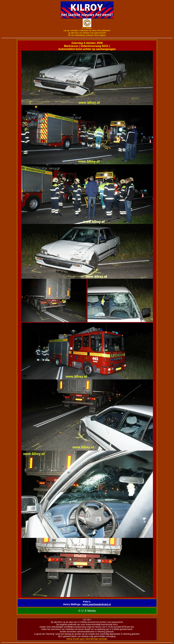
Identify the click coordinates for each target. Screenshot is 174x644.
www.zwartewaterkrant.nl (97, 604)
